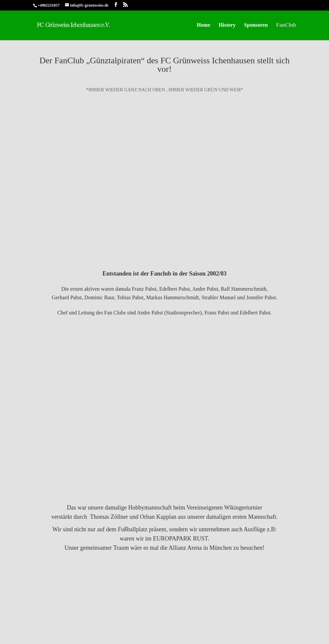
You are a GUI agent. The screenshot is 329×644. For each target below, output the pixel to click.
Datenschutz (76, 617)
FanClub (286, 25)
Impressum (44, 617)
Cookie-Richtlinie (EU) (119, 617)
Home (203, 25)
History (227, 25)
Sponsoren (256, 25)
